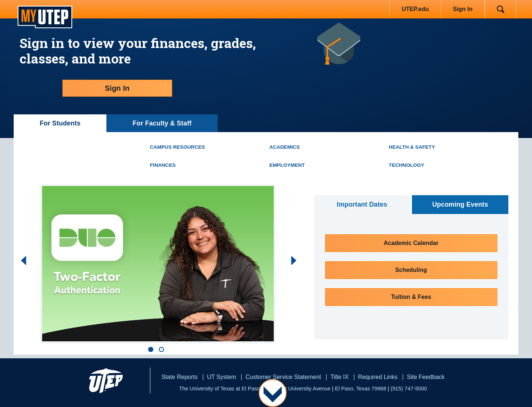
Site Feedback (426, 377)
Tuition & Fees (411, 297)
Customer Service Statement (283, 377)
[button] (153, 349)
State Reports (180, 377)
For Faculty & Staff (162, 123)
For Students (60, 123)
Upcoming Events (460, 204)
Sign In (463, 9)
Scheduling (411, 270)
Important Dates (362, 204)
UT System (221, 377)
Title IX (339, 377)
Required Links (378, 377)
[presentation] (20, 261)
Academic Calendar (411, 243)
